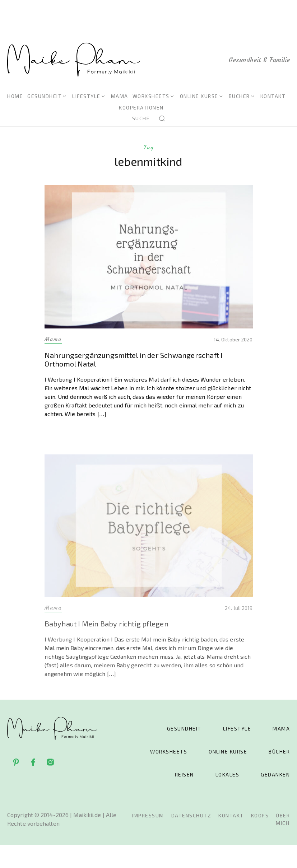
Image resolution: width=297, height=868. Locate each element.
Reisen (184, 774)
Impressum (148, 815)
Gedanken (275, 774)
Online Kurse (199, 96)
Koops (260, 815)
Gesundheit (45, 96)
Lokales (228, 774)
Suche (141, 118)
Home (15, 96)
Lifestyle (86, 96)
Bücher (239, 96)
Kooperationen (141, 108)
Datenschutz (191, 815)
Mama (120, 96)
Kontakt (273, 96)
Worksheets (151, 96)
